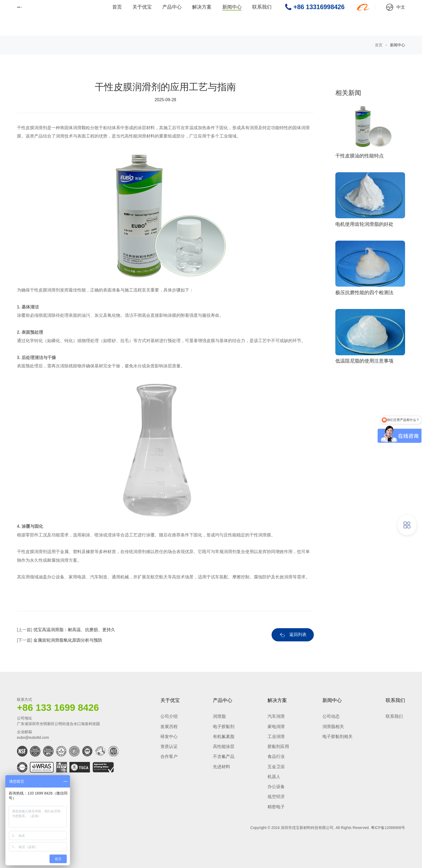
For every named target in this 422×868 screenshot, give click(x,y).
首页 (117, 18)
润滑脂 (219, 716)
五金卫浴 (276, 767)
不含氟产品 (224, 756)
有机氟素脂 (224, 737)
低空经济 (276, 797)
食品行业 (276, 756)
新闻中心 (232, 18)
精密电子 (276, 807)
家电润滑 (276, 727)
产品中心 (172, 18)
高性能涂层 (224, 746)
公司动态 (331, 716)
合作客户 (169, 756)
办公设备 (276, 787)
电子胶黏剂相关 (337, 737)
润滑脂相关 (333, 727)
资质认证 (169, 746)
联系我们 (262, 18)
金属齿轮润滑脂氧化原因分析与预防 (68, 640)
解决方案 (202, 18)
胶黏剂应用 (278, 746)
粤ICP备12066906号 (388, 828)
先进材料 (221, 767)
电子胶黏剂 (224, 727)
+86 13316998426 (319, 18)
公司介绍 (169, 716)
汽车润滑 (276, 716)
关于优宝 (142, 18)
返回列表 (298, 635)
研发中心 (169, 737)
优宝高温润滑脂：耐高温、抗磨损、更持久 (74, 630)
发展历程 (169, 727)
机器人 (274, 777)
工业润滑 (276, 737)
